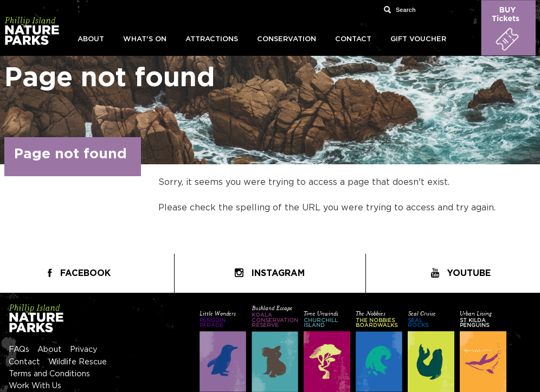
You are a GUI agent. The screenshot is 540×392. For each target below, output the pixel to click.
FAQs (19, 349)
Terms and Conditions (49, 374)
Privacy (84, 349)
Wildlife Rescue (78, 362)
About (91, 39)
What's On (145, 39)
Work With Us (35, 386)
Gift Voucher (418, 39)
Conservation (287, 39)
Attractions (212, 39)
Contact (353, 39)
